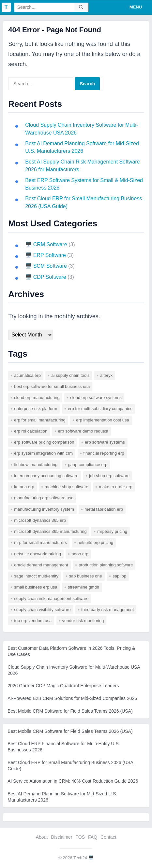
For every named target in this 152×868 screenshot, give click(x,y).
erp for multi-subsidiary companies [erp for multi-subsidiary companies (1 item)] (100, 409)
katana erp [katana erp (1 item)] (24, 487)
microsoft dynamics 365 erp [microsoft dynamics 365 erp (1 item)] (40, 520)
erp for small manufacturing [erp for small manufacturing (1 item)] (40, 420)
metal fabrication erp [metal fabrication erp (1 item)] (104, 509)
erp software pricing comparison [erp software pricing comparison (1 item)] (44, 442)
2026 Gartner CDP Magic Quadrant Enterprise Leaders (63, 686)
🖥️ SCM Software (46, 266)
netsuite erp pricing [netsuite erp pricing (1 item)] (96, 542)
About (42, 837)
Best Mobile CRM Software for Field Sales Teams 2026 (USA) (70, 711)
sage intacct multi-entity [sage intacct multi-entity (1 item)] (36, 576)
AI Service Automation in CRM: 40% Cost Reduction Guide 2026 (73, 781)
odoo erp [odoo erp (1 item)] (80, 554)
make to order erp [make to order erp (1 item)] (116, 487)
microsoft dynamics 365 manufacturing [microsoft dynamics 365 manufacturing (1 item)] (50, 531)
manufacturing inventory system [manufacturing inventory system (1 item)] (44, 509)
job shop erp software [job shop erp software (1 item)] (109, 476)
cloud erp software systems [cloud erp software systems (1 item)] (96, 398)
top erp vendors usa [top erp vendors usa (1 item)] (33, 621)
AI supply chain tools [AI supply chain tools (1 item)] (70, 375)
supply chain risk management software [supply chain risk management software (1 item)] (51, 598)
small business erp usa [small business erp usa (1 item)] (36, 587)
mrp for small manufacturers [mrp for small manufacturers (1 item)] (40, 542)
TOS (80, 837)
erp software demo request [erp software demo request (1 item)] (83, 431)
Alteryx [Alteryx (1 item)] (106, 375)
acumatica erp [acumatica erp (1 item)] (27, 375)
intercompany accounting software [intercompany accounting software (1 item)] (46, 476)
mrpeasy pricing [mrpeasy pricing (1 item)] (112, 531)
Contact (108, 837)
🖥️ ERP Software (46, 255)
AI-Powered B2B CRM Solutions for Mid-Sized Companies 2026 (72, 698)
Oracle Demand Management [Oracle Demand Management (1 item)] (41, 565)
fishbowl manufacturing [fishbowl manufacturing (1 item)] (36, 465)
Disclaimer (61, 837)
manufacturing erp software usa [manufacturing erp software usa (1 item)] (44, 498)
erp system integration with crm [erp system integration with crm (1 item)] (43, 453)
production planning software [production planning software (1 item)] (106, 565)
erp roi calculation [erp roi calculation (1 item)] (31, 431)
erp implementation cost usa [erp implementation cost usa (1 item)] (103, 420)
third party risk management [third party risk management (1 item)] (107, 610)
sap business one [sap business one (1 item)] (86, 576)
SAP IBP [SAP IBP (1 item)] (119, 576)
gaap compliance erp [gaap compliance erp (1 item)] (88, 465)
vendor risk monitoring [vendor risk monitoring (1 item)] (83, 621)
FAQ (93, 837)
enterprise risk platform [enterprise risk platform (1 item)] (36, 409)
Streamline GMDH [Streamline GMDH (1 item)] (84, 587)
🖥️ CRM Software (46, 244)
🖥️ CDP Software (46, 277)
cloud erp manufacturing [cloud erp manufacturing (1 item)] (37, 398)
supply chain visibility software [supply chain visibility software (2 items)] (42, 610)
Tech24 (80, 858)
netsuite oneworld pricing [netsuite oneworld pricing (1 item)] (38, 554)
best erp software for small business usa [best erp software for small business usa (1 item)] (52, 386)
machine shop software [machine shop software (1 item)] (67, 487)
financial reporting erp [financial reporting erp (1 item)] (104, 453)
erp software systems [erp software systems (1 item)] (105, 442)
